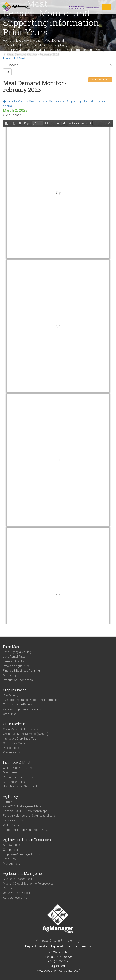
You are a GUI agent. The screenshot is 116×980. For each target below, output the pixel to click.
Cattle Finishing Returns (18, 768)
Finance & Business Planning (21, 671)
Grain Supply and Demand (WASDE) (26, 734)
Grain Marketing (15, 724)
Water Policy (11, 825)
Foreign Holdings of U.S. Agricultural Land (29, 816)
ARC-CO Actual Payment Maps (22, 806)
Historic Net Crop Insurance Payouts (26, 830)
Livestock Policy (13, 820)
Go (7, 72)
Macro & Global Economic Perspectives (28, 884)
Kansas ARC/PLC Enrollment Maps (25, 811)
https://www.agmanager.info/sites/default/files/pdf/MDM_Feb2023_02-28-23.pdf (58, 372)
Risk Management (14, 695)
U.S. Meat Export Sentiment (20, 786)
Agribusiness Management (24, 874)
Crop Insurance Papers (18, 704)
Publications (11, 748)
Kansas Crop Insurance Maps (22, 709)
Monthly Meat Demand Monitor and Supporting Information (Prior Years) (56, 50)
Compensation (13, 850)
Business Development (18, 879)
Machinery (10, 675)
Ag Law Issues (12, 845)
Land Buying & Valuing (17, 652)
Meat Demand (54, 41)
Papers (8, 888)
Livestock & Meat (28, 41)
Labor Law (10, 859)
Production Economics (18, 680)
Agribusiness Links (15, 898)
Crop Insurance (15, 690)
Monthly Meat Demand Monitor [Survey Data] (37, 45)
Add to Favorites (100, 79)
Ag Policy (10, 796)
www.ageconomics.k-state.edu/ (58, 971)
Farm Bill (9, 802)
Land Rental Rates (14, 657)
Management (11, 864)
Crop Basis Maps (14, 743)
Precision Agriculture (16, 666)
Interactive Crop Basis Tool (20, 739)
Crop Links (10, 714)
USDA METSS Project (17, 893)
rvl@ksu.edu (58, 966)
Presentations (12, 752)
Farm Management (18, 647)
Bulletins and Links (15, 782)
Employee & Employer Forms (21, 854)
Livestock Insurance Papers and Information (31, 700)
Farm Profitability (14, 661)
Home (7, 41)
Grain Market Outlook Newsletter (23, 729)
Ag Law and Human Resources (27, 840)
